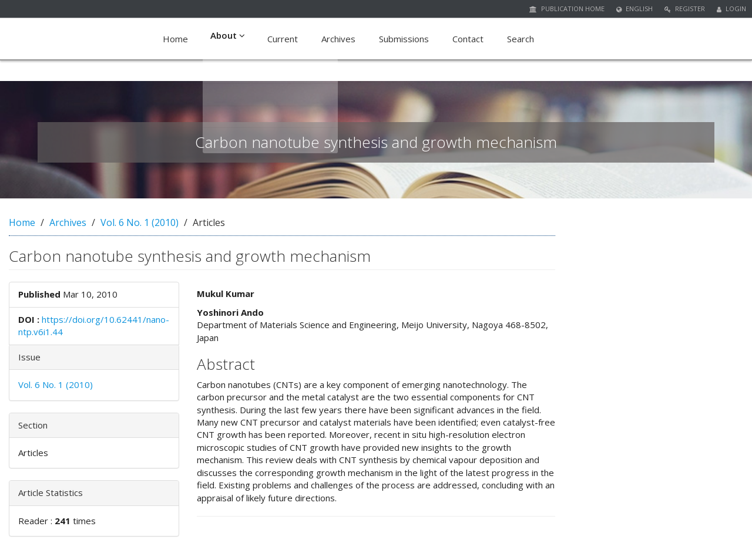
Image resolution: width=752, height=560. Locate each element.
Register (685, 9)
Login (731, 9)
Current (283, 39)
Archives (338, 39)
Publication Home (567, 9)
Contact (468, 39)
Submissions (404, 39)
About (228, 39)
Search (521, 39)
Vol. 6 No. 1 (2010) (140, 222)
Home (175, 39)
